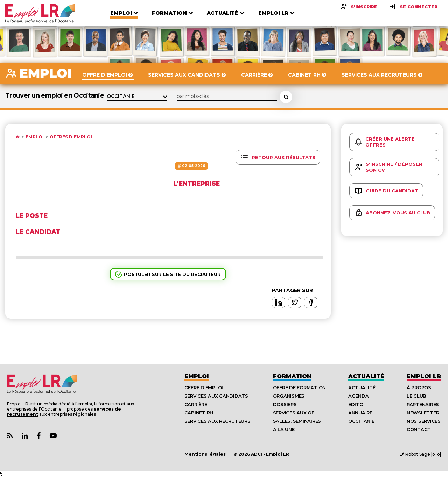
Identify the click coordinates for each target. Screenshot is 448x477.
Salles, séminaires (297, 421)
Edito (356, 404)
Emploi (35, 137)
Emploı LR (424, 376)
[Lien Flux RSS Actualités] (10, 436)
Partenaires (423, 404)
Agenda (358, 396)
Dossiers (285, 404)
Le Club (416, 396)
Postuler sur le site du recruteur (172, 274)
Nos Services (424, 421)
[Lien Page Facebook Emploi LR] (39, 436)
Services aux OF (294, 413)
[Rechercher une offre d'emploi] (286, 97)
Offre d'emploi (204, 387)
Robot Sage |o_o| (421, 454)
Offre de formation (299, 387)
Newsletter (423, 413)
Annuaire (360, 413)
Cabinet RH (199, 413)
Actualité (366, 376)
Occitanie (361, 421)
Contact (419, 429)
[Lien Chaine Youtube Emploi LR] (53, 436)
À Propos (419, 387)
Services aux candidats (216, 396)
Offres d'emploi (71, 137)
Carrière (196, 404)
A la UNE (284, 429)
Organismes (289, 396)
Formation (292, 376)
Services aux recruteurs (218, 421)
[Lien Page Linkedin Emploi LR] (25, 436)
